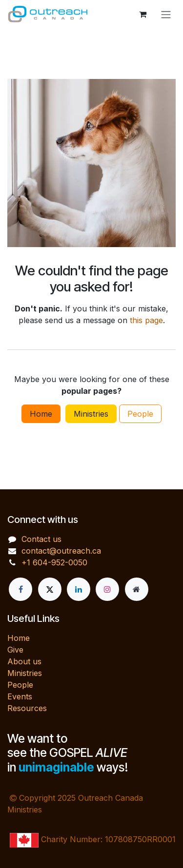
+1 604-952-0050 (54, 562)
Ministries (91, 414)
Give (15, 650)
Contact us (41, 539)
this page (146, 320)
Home (41, 414)
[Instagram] (107, 589)
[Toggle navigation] (166, 14)
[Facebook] (20, 589)
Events (20, 696)
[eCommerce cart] (142, 14)
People (140, 414)
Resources (27, 708)
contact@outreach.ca (61, 551)
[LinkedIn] (79, 589)
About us (24, 661)
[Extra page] (137, 589)
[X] (50, 589)
